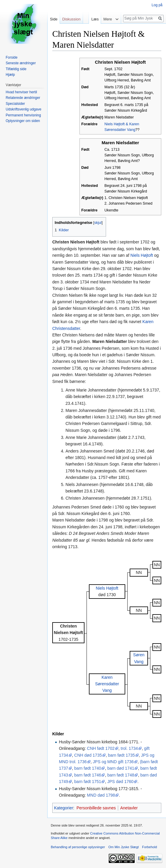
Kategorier (64, 808)
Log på (157, 5)
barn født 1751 (88, 782)
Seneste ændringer (21, 63)
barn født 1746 (88, 775)
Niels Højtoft (142, 255)
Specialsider (15, 104)
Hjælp (10, 75)
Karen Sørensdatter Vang (107, 684)
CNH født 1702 (101, 748)
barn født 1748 (121, 775)
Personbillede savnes (96, 808)
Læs (94, 19)
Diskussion (71, 19)
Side (54, 19)
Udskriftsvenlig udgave (23, 109)
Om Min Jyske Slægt (124, 847)
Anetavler (129, 808)
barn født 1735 (122, 755)
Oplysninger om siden (23, 121)
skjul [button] (98, 223)
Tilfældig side (16, 69)
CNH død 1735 (88, 755)
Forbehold (149, 847)
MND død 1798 (101, 795)
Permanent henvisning (23, 115)
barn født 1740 (88, 768)
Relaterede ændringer (23, 98)
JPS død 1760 (120, 782)
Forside (12, 57)
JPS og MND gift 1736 (113, 762)
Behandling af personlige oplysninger (78, 847)
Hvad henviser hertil (21, 92)
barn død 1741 (121, 768)
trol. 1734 (129, 748)
